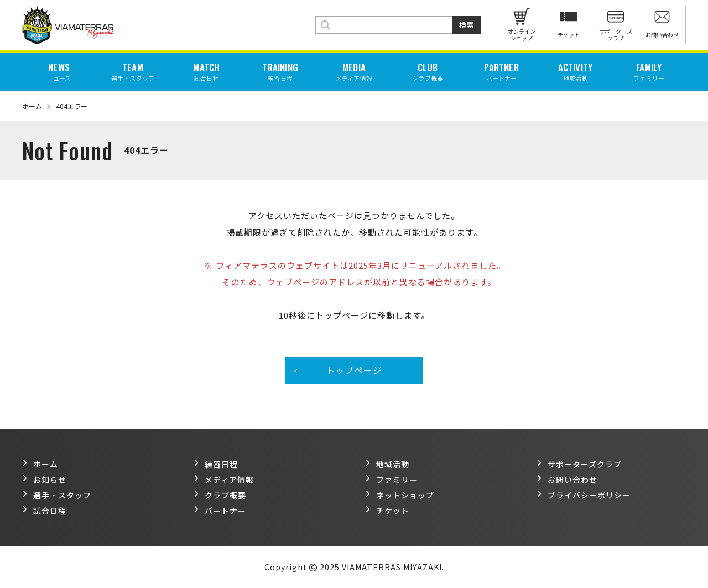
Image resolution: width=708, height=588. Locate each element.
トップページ (354, 370)
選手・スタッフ (57, 495)
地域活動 (387, 464)
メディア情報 (224, 480)
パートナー (220, 511)
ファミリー (391, 480)
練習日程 (216, 464)
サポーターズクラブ (579, 464)
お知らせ (44, 480)
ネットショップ (400, 495)
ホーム (37, 106)
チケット (387, 511)
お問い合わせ (567, 480)
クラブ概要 (220, 495)
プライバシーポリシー (584, 495)
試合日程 (44, 511)
